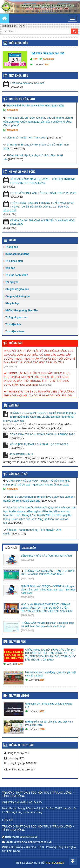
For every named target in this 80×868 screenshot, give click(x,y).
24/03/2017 (49, 59)
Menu (12, 241)
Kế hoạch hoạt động (22, 172)
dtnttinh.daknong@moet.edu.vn (33, 842)
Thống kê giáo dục (16, 317)
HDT (35, 59)
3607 (42, 711)
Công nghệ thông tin (18, 296)
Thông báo (12, 247)
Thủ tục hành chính (17, 275)
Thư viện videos (15, 331)
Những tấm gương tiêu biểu (22, 310)
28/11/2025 (12, 489)
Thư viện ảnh (13, 324)
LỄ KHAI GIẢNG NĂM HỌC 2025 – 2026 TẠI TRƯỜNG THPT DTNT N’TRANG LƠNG (43, 181)
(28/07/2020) (27, 560)
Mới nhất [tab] (11, 548)
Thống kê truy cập (21, 745)
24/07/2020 (12, 130)
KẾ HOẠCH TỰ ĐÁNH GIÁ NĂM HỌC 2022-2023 (39, 444)
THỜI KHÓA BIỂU (18, 76)
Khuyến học (12, 303)
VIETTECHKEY (55, 863)
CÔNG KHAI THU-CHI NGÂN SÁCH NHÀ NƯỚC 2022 (42, 434)
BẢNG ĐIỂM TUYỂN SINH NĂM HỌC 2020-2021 (35, 106)
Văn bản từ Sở (18, 474)
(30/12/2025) (27, 578)
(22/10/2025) (27, 615)
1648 (20, 664)
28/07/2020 (12, 110)
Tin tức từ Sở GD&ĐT (22, 99)
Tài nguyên (12, 282)
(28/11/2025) (27, 597)
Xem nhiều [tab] (29, 548)
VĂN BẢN (14, 406)
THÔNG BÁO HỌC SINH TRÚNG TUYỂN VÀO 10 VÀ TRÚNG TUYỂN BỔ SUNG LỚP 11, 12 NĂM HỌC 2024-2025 (39, 207)
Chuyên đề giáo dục (17, 289)
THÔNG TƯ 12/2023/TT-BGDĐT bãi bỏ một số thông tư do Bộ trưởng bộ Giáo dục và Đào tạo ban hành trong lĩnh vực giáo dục (40, 417)
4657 (47, 64)
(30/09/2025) (27, 630)
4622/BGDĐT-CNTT (21, 454)
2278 (42, 729)
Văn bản (10, 268)
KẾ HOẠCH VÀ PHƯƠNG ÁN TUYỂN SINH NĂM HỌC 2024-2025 (42, 222)
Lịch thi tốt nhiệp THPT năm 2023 (27, 138)
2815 (42, 680)
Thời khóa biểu (18, 43)
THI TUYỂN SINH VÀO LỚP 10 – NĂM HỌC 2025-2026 (43, 193)
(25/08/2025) (10, 366)
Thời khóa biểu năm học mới (47, 53)
